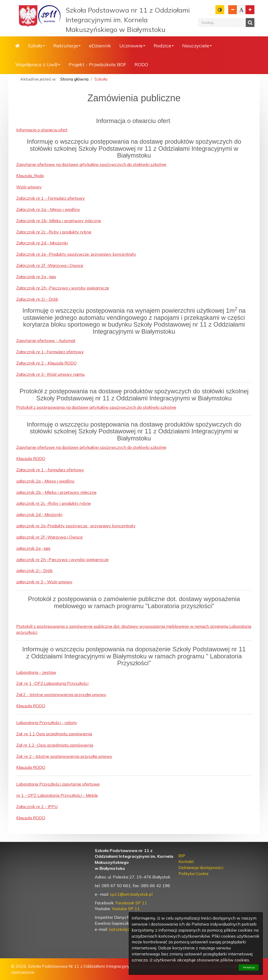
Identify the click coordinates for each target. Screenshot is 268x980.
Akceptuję (249, 967)
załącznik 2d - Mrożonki (39, 514)
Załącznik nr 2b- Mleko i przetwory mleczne (59, 221)
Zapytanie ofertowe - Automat (46, 340)
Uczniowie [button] (132, 46)
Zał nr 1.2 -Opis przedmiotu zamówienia (55, 745)
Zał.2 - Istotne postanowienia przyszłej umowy (61, 695)
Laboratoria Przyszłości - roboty (47, 723)
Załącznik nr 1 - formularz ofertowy (50, 470)
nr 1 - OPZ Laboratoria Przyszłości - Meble (57, 795)
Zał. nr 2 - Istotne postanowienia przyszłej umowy (64, 756)
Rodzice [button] (164, 46)
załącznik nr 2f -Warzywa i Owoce (49, 537)
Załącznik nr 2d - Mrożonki (42, 243)
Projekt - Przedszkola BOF (97, 65)
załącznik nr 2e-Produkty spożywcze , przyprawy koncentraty (76, 526)
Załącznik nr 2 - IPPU (37, 807)
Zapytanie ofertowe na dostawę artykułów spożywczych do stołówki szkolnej (91, 164)
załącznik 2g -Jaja (33, 548)
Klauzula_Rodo (30, 176)
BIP (182, 856)
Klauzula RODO (31, 458)
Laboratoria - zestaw (36, 672)
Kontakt (186, 861)
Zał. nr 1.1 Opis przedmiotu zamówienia (54, 734)
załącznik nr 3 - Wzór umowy (44, 582)
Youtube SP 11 (126, 909)
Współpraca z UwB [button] (38, 65)
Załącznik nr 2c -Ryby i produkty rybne (54, 232)
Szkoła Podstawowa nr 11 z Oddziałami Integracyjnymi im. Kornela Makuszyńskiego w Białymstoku (128, 20)
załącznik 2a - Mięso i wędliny (45, 481)
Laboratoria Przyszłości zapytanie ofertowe (58, 784)
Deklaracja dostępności (201, 867)
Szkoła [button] (37, 46)
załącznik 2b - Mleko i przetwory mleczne (56, 492)
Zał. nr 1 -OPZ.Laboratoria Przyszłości (52, 683)
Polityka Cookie (194, 873)
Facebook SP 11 (131, 903)
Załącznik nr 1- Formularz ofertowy (50, 352)
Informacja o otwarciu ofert (42, 130)
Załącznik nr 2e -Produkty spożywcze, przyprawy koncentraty (76, 254)
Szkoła (101, 79)
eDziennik (100, 46)
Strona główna (17, 46)
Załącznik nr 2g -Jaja (36, 277)
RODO (141, 65)
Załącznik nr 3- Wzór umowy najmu (50, 374)
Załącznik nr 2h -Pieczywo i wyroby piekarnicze (63, 288)
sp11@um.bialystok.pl (131, 894)
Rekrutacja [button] (67, 46)
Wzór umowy (29, 187)
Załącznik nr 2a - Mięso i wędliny (48, 209)
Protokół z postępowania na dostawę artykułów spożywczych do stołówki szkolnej (96, 407)
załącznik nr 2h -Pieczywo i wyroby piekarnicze (62, 559)
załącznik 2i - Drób (34, 570)
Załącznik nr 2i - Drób (37, 299)
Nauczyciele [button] (197, 46)
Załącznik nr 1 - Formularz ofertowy (51, 198)
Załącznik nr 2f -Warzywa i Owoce (50, 265)
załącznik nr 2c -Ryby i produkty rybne (54, 503)
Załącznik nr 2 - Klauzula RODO (46, 363)
